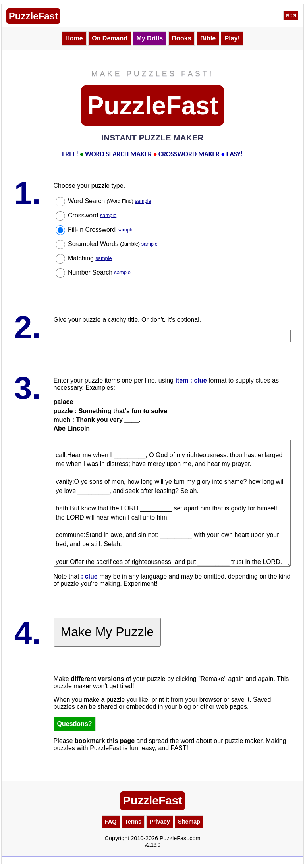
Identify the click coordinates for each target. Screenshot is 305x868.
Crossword (92, 215)
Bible (208, 38)
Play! (232, 38)
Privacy (159, 822)
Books (182, 38)
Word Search (110, 201)
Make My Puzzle (107, 632)
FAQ (111, 822)
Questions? (75, 724)
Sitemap (189, 822)
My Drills (150, 38)
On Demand (110, 38)
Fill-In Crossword (101, 230)
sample (143, 201)
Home (74, 38)
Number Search (99, 272)
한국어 (291, 15)
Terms (133, 822)
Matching (90, 258)
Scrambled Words (113, 244)
